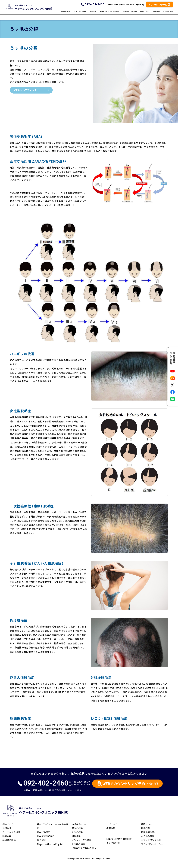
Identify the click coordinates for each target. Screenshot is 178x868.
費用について (145, 14)
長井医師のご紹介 (46, 836)
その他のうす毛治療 (130, 14)
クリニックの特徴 (80, 14)
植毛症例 (156, 14)
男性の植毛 (77, 828)
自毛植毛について (81, 824)
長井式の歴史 (44, 832)
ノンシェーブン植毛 (82, 840)
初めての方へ (65, 14)
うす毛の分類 (113, 843)
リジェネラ (112, 824)
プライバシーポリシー (152, 844)
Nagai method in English (50, 844)
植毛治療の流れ (149, 832)
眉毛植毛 (76, 836)
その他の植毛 (78, 844)
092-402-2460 (94, 7)
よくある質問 (168, 14)
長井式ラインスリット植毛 (109, 14)
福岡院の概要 (9, 840)
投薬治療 (111, 828)
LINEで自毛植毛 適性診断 (119, 839)
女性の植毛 (77, 832)
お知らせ (7, 828)
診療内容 (7, 836)
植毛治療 (93, 14)
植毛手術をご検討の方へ (84, 848)
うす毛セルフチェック (25, 90)
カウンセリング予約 (151, 840)
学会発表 (41, 840)
